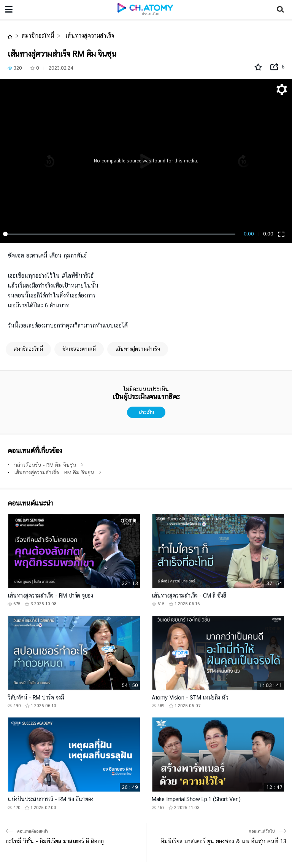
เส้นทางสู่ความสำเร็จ (89, 36)
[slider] (121, 234)
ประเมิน (146, 412)
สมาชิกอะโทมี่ (38, 36)
